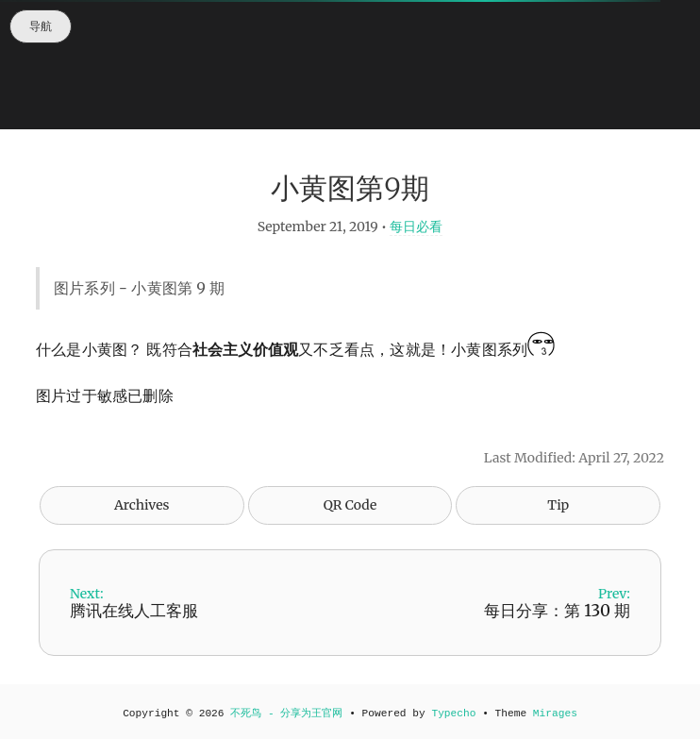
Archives (142, 505)
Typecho (453, 714)
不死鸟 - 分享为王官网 (286, 714)
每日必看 (416, 227)
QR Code (350, 505)
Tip (558, 505)
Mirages (555, 714)
